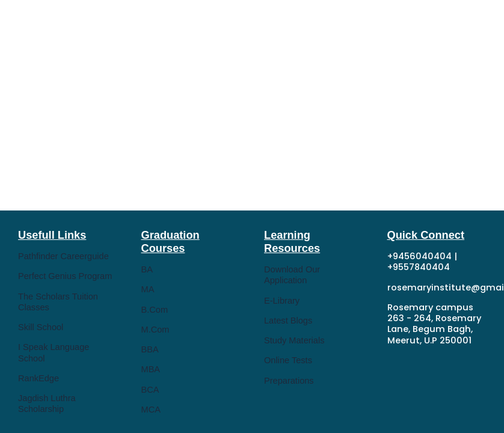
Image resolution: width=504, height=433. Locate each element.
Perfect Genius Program (65, 276)
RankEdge (38, 378)
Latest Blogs (288, 321)
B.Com (155, 310)
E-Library (282, 301)
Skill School (41, 327)
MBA (151, 369)
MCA (151, 410)
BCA (150, 390)
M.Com (155, 330)
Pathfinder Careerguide (63, 256)
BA (147, 269)
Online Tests (288, 360)
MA (148, 289)
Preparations (289, 381)
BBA (150, 349)
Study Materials (294, 340)
